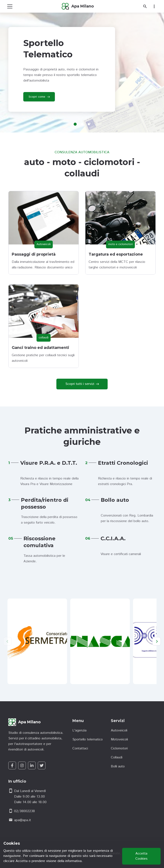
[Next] (157, 641)
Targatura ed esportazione (116, 254)
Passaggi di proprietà (34, 254)
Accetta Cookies (141, 856)
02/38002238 (24, 811)
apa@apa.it (23, 820)
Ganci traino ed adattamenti (40, 348)
